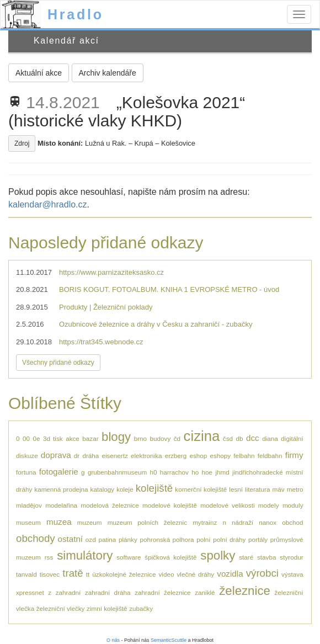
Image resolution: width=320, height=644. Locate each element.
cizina (202, 436)
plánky (128, 539)
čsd (228, 438)
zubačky (141, 608)
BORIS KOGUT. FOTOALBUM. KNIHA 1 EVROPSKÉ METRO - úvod (169, 289)
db (240, 438)
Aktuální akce (39, 73)
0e (37, 438)
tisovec (50, 574)
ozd (91, 539)
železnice (245, 591)
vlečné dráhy (196, 574)
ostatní (70, 539)
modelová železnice (110, 505)
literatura (257, 489)
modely (269, 505)
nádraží (242, 522)
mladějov (29, 505)
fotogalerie (59, 472)
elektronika (146, 456)
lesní (236, 489)
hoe (207, 472)
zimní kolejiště (107, 608)
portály (258, 539)
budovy (161, 438)
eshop (198, 456)
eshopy (220, 456)
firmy (294, 455)
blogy (116, 437)
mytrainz (205, 522)
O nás (113, 640)
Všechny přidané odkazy (58, 363)
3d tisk (53, 438)
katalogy (103, 489)
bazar (90, 438)
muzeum (90, 522)
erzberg (176, 456)
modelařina (61, 505)
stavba (266, 557)
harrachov (174, 472)
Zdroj (22, 143)
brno (140, 438)
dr (77, 456)
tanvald (26, 574)
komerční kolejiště (201, 489)
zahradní (68, 592)
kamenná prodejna (61, 489)
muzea (59, 522)
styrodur (291, 557)
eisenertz (114, 456)
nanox (268, 522)
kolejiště (154, 488)
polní (203, 539)
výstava (292, 574)
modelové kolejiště (170, 505)
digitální (292, 438)
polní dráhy (229, 539)
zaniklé (205, 592)
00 (26, 438)
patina (107, 539)
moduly (293, 505)
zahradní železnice (162, 592)
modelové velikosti (227, 505)
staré (246, 557)
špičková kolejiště (170, 557)
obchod (292, 522)
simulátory (85, 555)
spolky (218, 555)
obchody (36, 538)
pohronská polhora (167, 539)
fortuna (26, 472)
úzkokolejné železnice (124, 574)
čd (177, 438)
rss (49, 557)
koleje (125, 489)
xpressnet (30, 592)
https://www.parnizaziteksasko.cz (111, 272)
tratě (73, 573)
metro (295, 489)
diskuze (27, 456)
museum (28, 522)
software (129, 557)
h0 (154, 472)
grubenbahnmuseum (117, 472)
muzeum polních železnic (147, 522)
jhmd (222, 472)
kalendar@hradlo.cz (48, 204)
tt (88, 574)
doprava (56, 455)
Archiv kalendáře (108, 73)
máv (279, 489)
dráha (90, 456)
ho (195, 472)
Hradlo (76, 14)
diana (270, 438)
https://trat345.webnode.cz (101, 342)
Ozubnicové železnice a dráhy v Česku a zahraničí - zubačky (156, 324)
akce (73, 438)
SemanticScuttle (169, 640)
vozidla (230, 574)
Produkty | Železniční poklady (106, 307)
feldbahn (270, 456)
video (166, 574)
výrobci (262, 573)
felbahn (244, 456)
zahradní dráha (108, 592)
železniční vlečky (61, 608)
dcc (253, 438)
